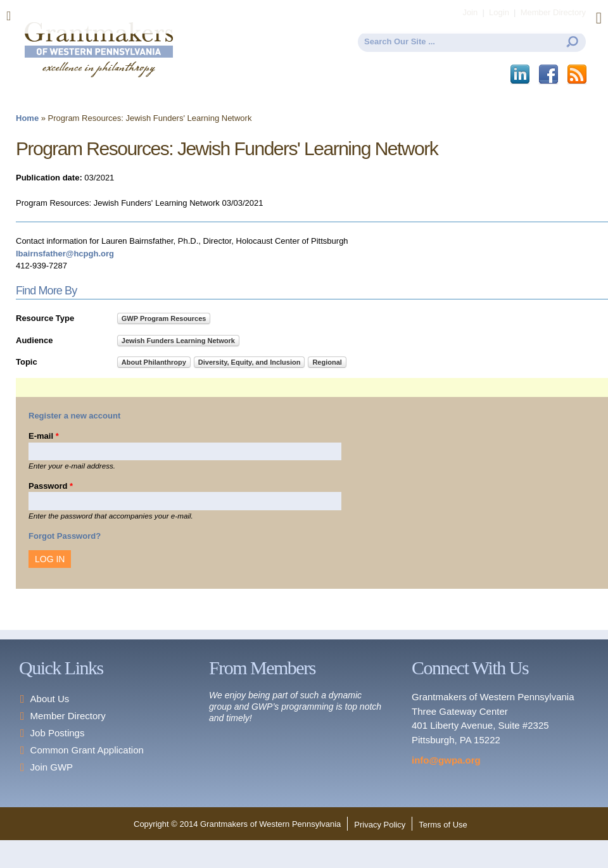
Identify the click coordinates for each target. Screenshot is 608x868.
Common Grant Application (87, 750)
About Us (50, 699)
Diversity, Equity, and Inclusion (250, 362)
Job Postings (58, 733)
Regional (327, 362)
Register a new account (74, 416)
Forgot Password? (65, 536)
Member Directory (68, 716)
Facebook (549, 75)
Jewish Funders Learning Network (178, 341)
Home (27, 118)
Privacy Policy (380, 825)
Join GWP (52, 767)
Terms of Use (443, 825)
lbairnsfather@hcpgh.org (65, 254)
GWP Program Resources (164, 318)
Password (51, 486)
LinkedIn (521, 75)
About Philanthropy (154, 362)
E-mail (44, 436)
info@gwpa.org (446, 760)
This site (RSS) (578, 75)
